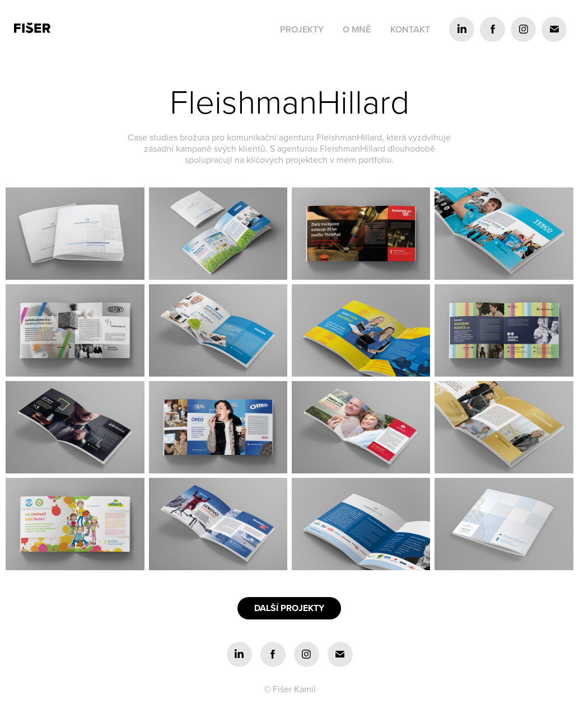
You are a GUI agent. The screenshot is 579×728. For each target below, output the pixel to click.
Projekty (302, 29)
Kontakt (410, 29)
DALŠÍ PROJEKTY (289, 608)
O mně (357, 29)
